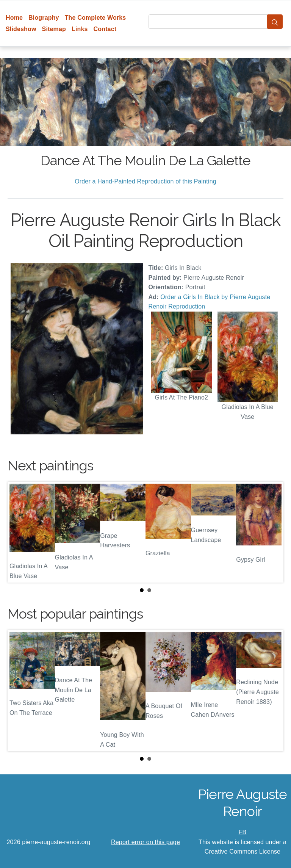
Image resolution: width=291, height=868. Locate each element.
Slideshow (21, 29)
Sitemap (54, 29)
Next (272, 532)
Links (80, 29)
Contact (105, 29)
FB (243, 832)
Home (14, 18)
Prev (19, 532)
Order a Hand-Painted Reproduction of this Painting (145, 181)
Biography (44, 18)
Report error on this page (145, 842)
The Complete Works (95, 18)
